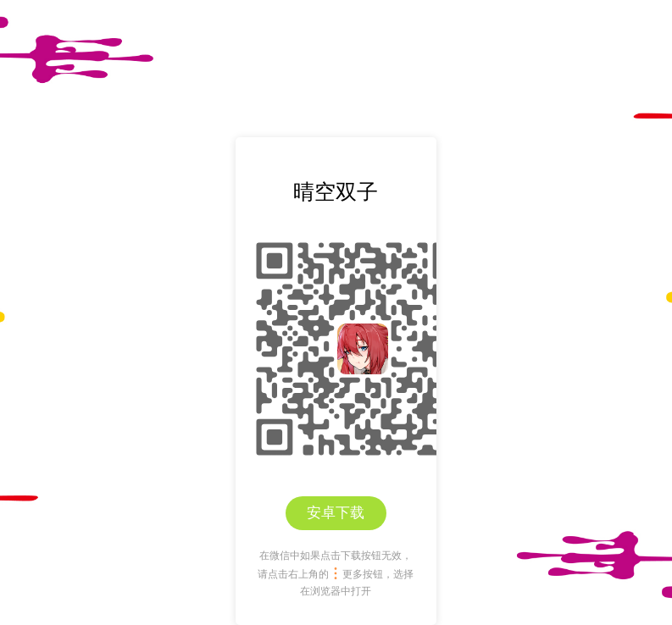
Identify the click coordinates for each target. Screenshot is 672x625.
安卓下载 (336, 513)
